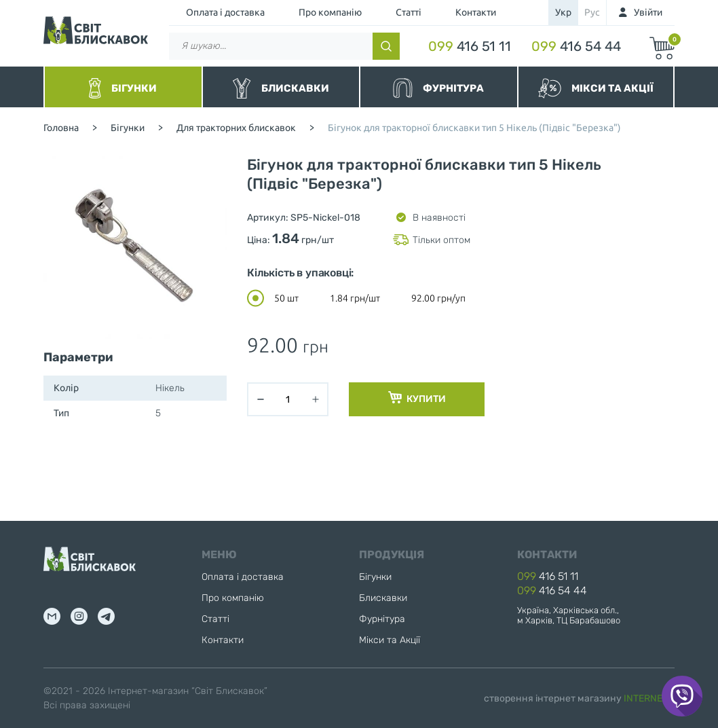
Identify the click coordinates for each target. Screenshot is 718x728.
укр (563, 12)
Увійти (648, 12)
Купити (417, 398)
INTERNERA (649, 698)
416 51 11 (470, 46)
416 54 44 (576, 46)
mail (52, 616)
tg (106, 616)
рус (592, 12)
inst (79, 616)
